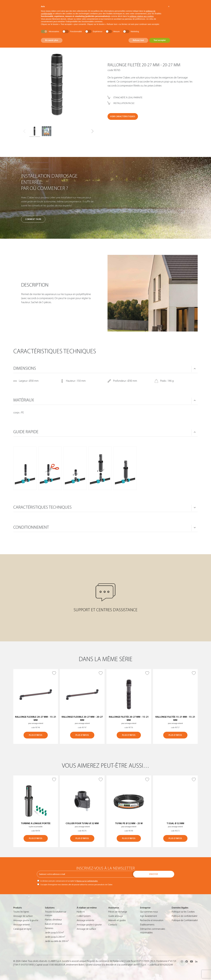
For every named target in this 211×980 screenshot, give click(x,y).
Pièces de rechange (118, 912)
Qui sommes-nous (149, 912)
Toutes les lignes (21, 912)
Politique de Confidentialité (185, 920)
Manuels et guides (117, 920)
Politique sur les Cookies (183, 912)
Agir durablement (149, 916)
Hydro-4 (81, 912)
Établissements (147, 925)
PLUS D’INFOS (36, 735)
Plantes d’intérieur (53, 920)
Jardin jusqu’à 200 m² (55, 937)
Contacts (113, 925)
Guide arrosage (116, 916)
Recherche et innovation (152, 920)
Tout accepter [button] (160, 40)
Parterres (49, 928)
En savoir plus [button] (52, 40)
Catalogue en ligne (22, 929)
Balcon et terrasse (53, 924)
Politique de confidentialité (184, 916)
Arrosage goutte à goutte (26, 920)
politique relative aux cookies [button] (141, 16)
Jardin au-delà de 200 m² (57, 941)
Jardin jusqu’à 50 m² (54, 933)
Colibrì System (84, 916)
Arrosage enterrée (85, 920)
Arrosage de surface (23, 916)
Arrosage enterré (21, 925)
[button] (93, 131)
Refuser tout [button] (138, 40)
